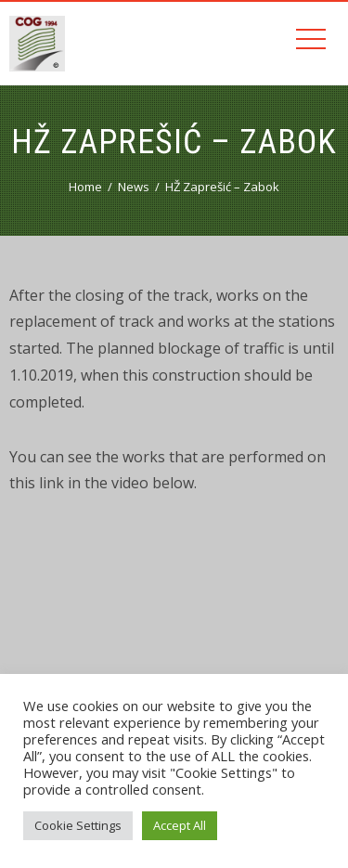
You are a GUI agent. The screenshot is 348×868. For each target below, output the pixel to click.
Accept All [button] (180, 825)
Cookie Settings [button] (78, 825)
